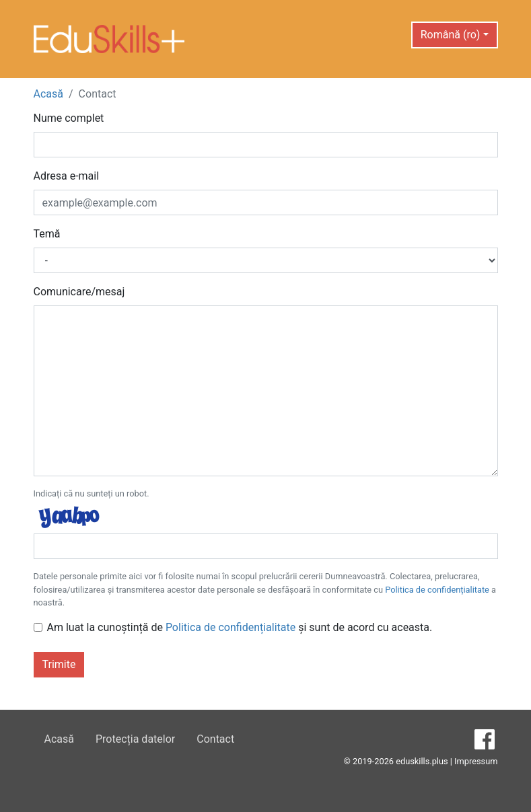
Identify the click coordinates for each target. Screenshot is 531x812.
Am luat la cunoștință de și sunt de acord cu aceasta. (240, 627)
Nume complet (69, 118)
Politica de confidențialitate (437, 590)
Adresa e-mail (67, 176)
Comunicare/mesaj (79, 292)
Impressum (476, 761)
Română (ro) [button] (451, 35)
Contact (215, 739)
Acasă (48, 94)
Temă (47, 234)
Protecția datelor (135, 739)
